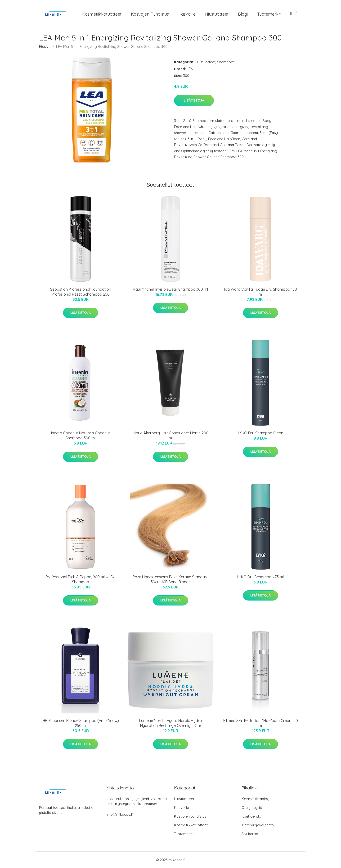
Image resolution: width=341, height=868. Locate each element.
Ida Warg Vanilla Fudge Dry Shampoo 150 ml (261, 292)
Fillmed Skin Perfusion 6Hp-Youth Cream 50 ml (261, 723)
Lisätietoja (194, 100)
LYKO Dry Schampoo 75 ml (260, 577)
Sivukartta (250, 834)
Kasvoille (187, 14)
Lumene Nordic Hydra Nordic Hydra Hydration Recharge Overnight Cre (170, 723)
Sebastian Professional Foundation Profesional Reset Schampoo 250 (81, 292)
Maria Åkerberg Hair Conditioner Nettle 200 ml (171, 435)
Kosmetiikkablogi (256, 799)
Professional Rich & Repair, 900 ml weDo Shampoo (81, 579)
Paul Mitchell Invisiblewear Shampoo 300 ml (171, 289)
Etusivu (45, 47)
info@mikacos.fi (120, 814)
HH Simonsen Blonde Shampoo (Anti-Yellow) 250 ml (81, 723)
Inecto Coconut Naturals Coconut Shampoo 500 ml (81, 435)
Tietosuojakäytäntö (258, 825)
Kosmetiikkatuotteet (102, 14)
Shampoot (226, 62)
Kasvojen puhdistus (150, 14)
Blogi (243, 14)
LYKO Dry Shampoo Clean (261, 433)
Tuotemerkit (269, 14)
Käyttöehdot (252, 816)
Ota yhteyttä (252, 808)
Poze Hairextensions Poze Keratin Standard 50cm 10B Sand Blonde (171, 579)
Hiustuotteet (217, 14)
